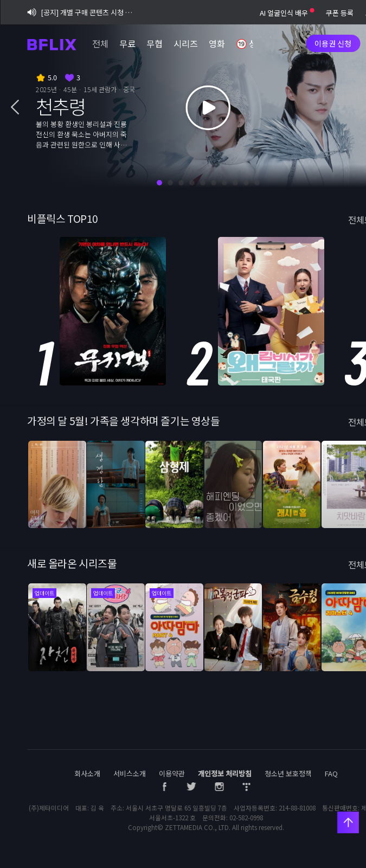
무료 (127, 43)
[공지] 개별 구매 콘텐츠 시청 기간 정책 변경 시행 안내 (81, 12)
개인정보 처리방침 (225, 773)
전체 (100, 43)
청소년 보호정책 (288, 773)
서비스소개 (130, 773)
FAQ (331, 773)
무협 (155, 43)
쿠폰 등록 (340, 13)
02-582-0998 (246, 818)
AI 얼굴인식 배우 (287, 13)
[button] (15, 108)
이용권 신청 (333, 43)
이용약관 (172, 773)
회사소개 (87, 773)
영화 (217, 43)
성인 (251, 44)
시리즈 (186, 43)
